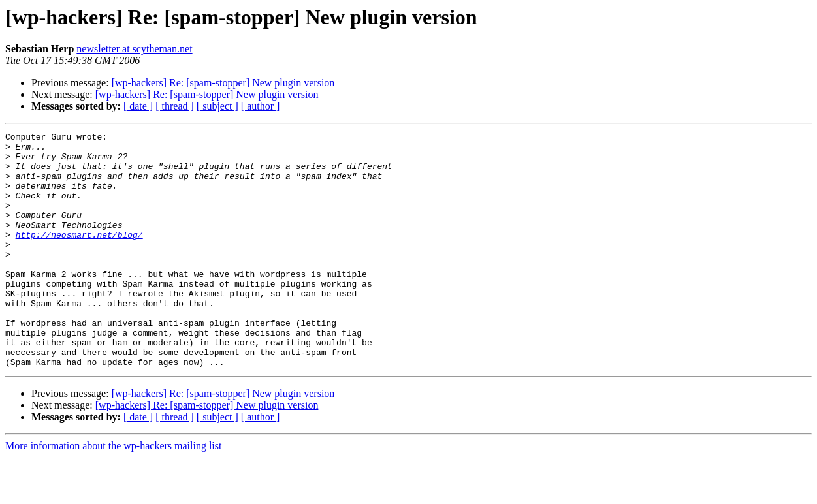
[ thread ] (175, 106)
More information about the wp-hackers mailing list (113, 493)
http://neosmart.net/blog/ (79, 256)
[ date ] (138, 106)
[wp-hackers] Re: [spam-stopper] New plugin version (223, 83)
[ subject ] (217, 106)
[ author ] (261, 106)
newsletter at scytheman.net (134, 49)
